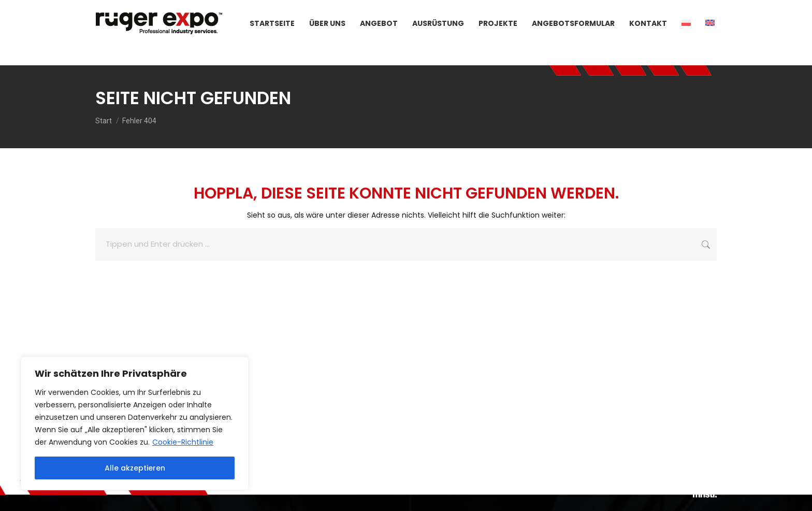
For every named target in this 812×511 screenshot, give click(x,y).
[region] (135, 423)
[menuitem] (686, 42)
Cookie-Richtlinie (183, 442)
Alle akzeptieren (135, 468)
